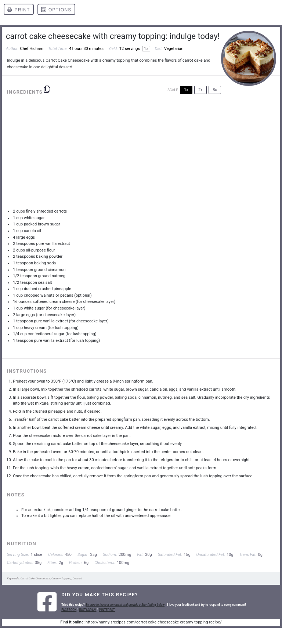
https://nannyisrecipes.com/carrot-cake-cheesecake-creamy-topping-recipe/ (154, 622)
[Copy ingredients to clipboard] (47, 89)
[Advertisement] (141, 154)
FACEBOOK (69, 610)
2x (200, 90)
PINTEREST (107, 610)
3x (215, 90)
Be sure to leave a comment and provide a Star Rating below (125, 605)
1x (186, 90)
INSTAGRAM (88, 610)
